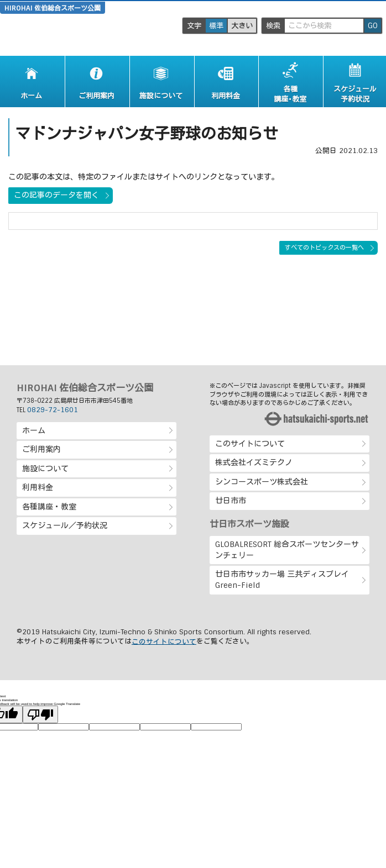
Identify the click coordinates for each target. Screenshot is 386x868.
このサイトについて (250, 444)
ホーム (34, 430)
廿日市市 (231, 501)
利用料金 (38, 487)
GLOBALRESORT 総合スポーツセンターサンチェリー (287, 550)
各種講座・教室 (49, 507)
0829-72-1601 (53, 410)
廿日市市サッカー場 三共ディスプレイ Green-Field (282, 580)
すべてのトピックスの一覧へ (324, 248)
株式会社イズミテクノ (254, 462)
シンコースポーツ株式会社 (262, 482)
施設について (45, 469)
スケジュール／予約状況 (65, 525)
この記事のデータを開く (56, 195)
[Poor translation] (40, 714)
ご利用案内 (41, 449)
